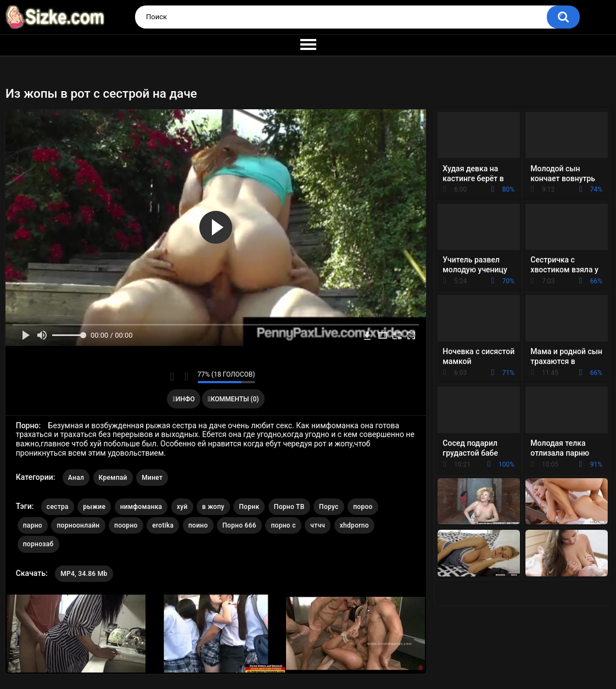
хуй (182, 507)
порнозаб (38, 544)
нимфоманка (141, 507)
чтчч (318, 525)
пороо (363, 507)
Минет (152, 478)
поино (198, 525)
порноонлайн (78, 525)
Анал (76, 478)
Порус (329, 507)
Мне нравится (172, 377)
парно (33, 525)
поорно (126, 525)
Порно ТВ (289, 507)
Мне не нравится (186, 377)
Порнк (249, 507)
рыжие (94, 507)
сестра (58, 507)
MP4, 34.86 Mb (84, 574)
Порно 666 (239, 525)
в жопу (213, 507)
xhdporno (354, 525)
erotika (163, 525)
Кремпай (113, 478)
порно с (283, 525)
